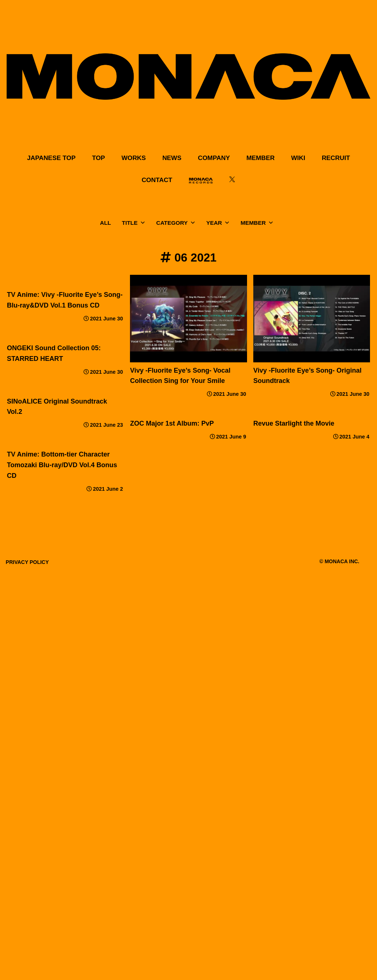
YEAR (218, 223)
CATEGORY (176, 223)
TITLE (134, 223)
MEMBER (257, 223)
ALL (106, 223)
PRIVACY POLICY (27, 562)
